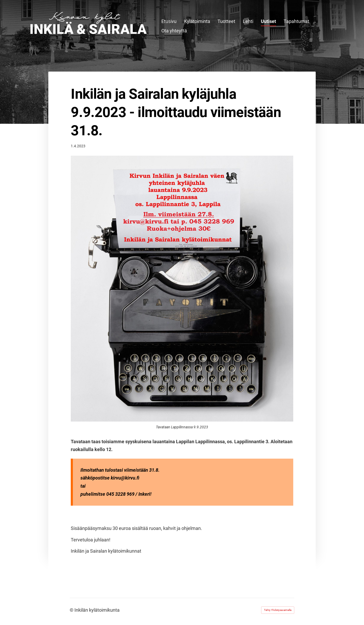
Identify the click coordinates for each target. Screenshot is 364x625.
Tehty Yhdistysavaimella (278, 610)
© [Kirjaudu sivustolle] (72, 610)
